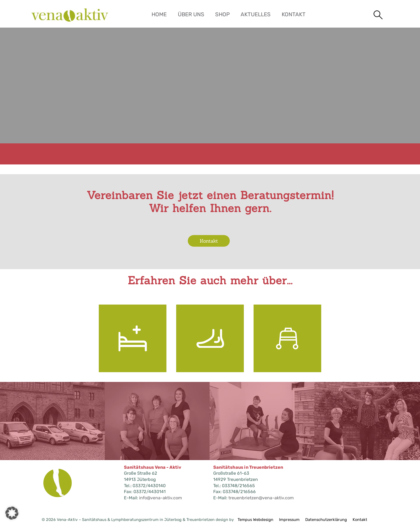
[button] (12, 513)
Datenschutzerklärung (326, 520)
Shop (222, 14)
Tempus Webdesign (255, 520)
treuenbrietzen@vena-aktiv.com (261, 498)
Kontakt (294, 14)
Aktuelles (256, 14)
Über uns (191, 14)
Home (159, 14)
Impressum (289, 520)
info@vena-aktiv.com (160, 498)
